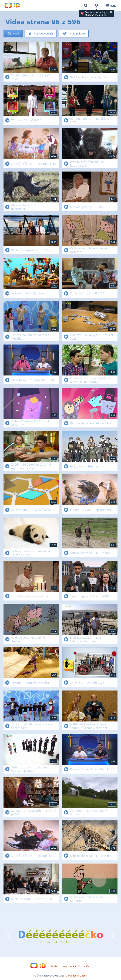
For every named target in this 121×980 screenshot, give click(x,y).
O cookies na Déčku (76, 976)
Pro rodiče (84, 966)
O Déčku (56, 966)
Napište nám (69, 966)
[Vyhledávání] (86, 6)
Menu (111, 6)
